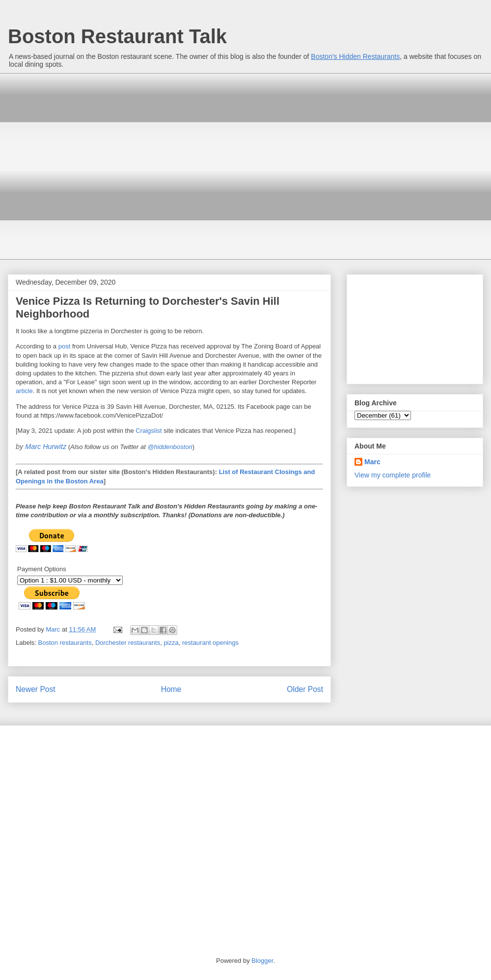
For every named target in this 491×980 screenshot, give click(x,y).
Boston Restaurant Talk (117, 36)
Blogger (262, 961)
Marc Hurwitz (46, 447)
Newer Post (36, 689)
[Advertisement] (92, 165)
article (24, 391)
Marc (372, 462)
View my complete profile (393, 475)
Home (171, 689)
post (65, 346)
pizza (171, 643)
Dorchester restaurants (128, 643)
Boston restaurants (65, 643)
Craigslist (149, 431)
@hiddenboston (170, 447)
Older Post (305, 689)
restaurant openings (210, 643)
